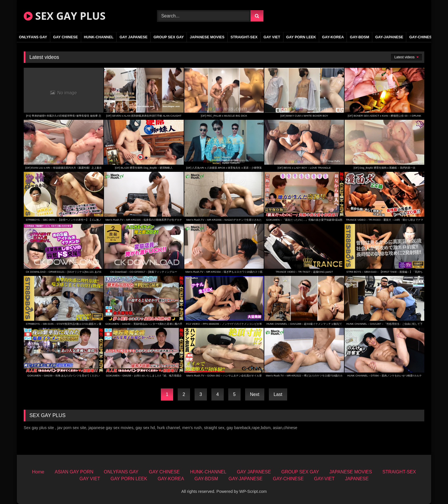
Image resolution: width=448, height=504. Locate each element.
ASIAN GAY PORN (74, 472)
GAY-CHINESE (422, 37)
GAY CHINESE (66, 37)
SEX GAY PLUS (65, 16)
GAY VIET (272, 37)
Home (38, 472)
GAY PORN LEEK (301, 37)
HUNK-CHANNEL (99, 37)
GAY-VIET (324, 479)
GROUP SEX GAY (169, 37)
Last (278, 394)
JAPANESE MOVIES (207, 37)
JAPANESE (357, 479)
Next (255, 394)
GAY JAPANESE (133, 37)
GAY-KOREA (333, 37)
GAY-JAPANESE (389, 37)
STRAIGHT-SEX (244, 37)
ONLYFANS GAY (33, 37)
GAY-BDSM (359, 37)
